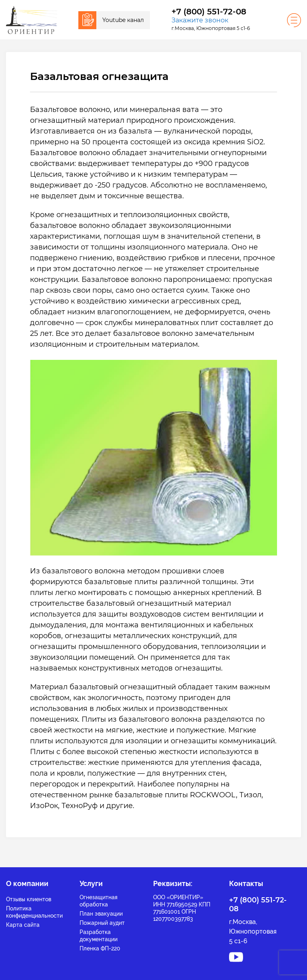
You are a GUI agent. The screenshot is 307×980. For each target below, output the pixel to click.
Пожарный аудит (102, 923)
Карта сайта (23, 925)
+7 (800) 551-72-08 (209, 12)
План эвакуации (101, 914)
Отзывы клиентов (29, 899)
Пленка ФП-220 (100, 948)
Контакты (246, 883)
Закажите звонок (200, 20)
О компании (27, 883)
